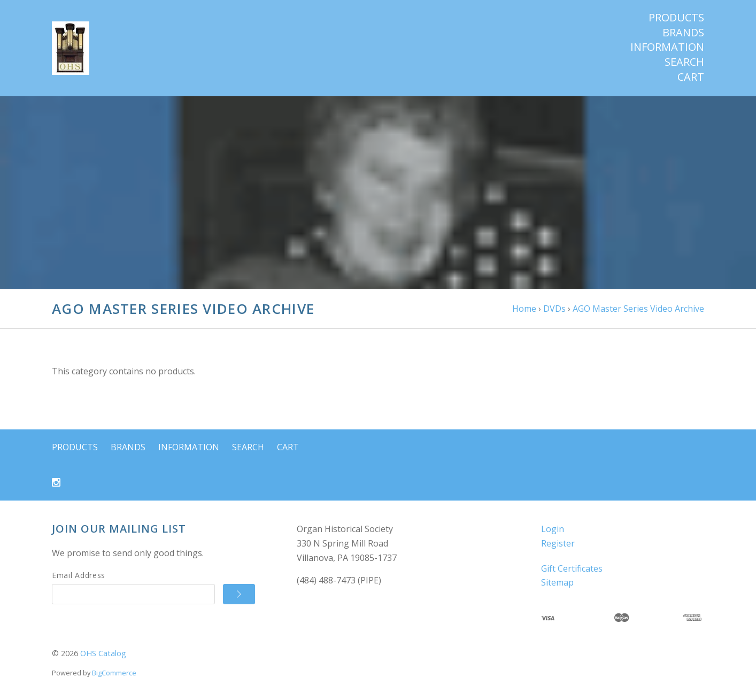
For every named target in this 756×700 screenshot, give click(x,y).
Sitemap (557, 582)
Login (553, 529)
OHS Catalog (103, 653)
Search (684, 62)
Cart (691, 77)
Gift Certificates (572, 568)
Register (558, 543)
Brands (683, 33)
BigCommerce (114, 673)
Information (667, 47)
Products (676, 18)
